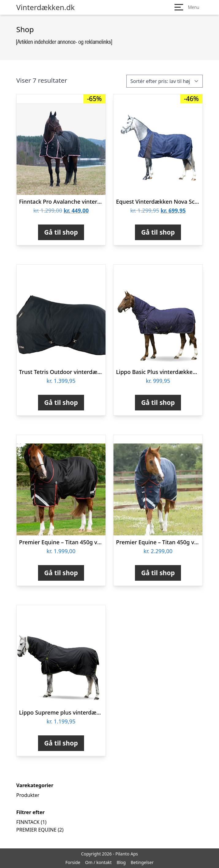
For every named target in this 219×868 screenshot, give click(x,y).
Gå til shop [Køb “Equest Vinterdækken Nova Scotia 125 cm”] (158, 232)
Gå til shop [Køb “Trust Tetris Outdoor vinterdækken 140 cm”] (61, 402)
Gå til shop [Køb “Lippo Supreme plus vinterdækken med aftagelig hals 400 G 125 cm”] (61, 743)
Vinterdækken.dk (46, 7)
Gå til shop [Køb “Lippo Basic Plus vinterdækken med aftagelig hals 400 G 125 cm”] (158, 402)
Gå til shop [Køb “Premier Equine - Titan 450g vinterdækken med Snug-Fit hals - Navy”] (158, 573)
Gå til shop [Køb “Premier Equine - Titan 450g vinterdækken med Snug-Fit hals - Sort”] (61, 573)
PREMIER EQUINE (36, 830)
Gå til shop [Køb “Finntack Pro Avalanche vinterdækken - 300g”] (61, 232)
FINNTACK (28, 822)
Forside (73, 862)
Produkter (28, 795)
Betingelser (142, 862)
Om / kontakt (99, 862)
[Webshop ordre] (165, 81)
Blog (121, 862)
